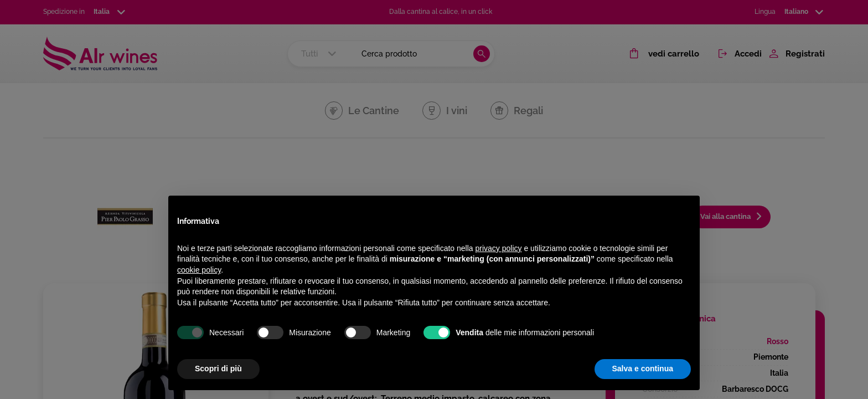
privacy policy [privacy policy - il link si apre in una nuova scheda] (499, 248)
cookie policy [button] (199, 270)
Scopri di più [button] (218, 369)
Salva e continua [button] (643, 369)
